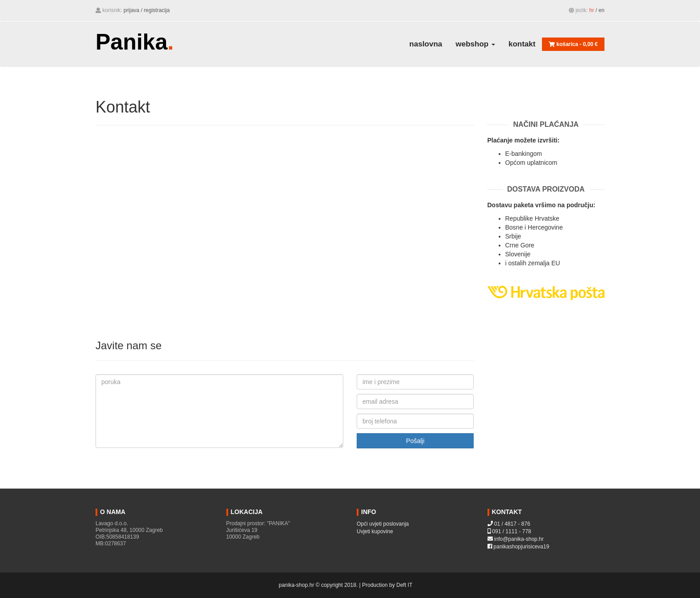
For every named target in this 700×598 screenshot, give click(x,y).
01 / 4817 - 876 (512, 524)
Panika (135, 41)
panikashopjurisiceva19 (521, 547)
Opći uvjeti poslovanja (383, 524)
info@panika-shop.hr (519, 539)
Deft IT (404, 585)
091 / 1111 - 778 (511, 531)
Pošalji (415, 441)
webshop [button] (475, 44)
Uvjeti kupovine (375, 531)
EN (602, 10)
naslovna (426, 44)
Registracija (157, 10)
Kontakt (522, 44)
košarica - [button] (573, 44)
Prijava (131, 10)
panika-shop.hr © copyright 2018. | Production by (337, 585)
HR (592, 10)
